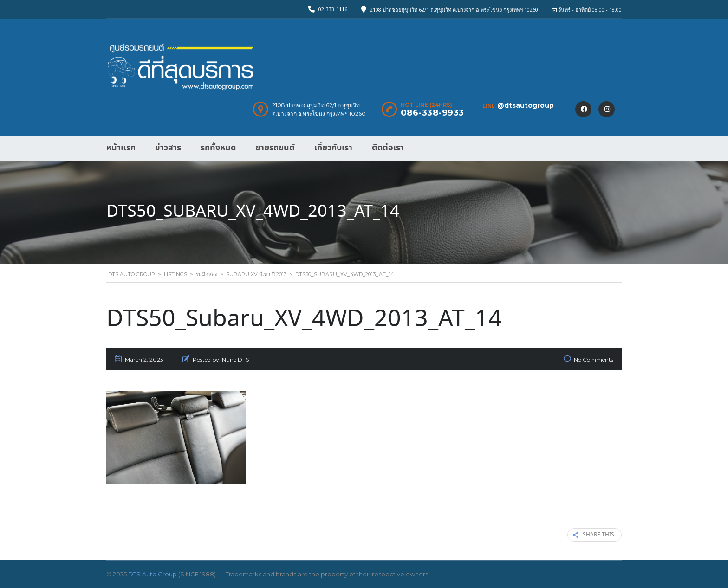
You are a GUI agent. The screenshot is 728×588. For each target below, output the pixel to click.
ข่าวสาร (168, 148)
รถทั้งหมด (218, 148)
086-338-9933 (432, 113)
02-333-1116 (333, 9)
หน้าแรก (121, 148)
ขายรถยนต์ (275, 148)
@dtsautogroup (526, 105)
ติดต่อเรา (388, 148)
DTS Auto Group (153, 574)
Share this (594, 535)
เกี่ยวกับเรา (333, 148)
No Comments (594, 359)
